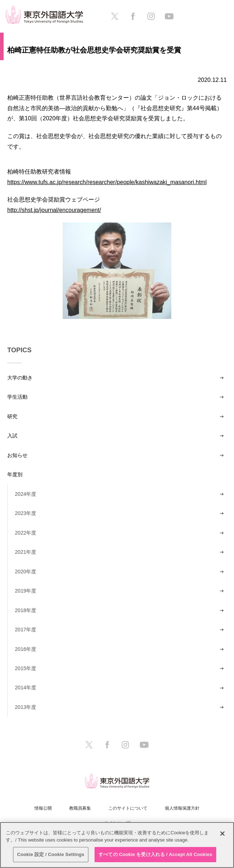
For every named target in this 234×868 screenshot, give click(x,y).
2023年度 (26, 513)
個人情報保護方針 (182, 808)
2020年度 (26, 572)
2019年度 (26, 591)
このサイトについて (128, 808)
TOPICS (19, 350)
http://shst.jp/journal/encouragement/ (54, 210)
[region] (117, 845)
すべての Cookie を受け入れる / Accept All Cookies (155, 854)
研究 (12, 416)
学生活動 (17, 397)
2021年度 (26, 552)
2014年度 (26, 688)
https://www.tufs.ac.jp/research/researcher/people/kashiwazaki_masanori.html (107, 182)
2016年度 (26, 649)
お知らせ (17, 455)
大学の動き (20, 378)
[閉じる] (222, 834)
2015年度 (26, 668)
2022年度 (26, 533)
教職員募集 (80, 808)
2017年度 (26, 630)
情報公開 (43, 808)
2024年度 (26, 494)
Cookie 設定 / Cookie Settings (51, 854)
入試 (12, 436)
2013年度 (26, 707)
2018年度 (26, 610)
